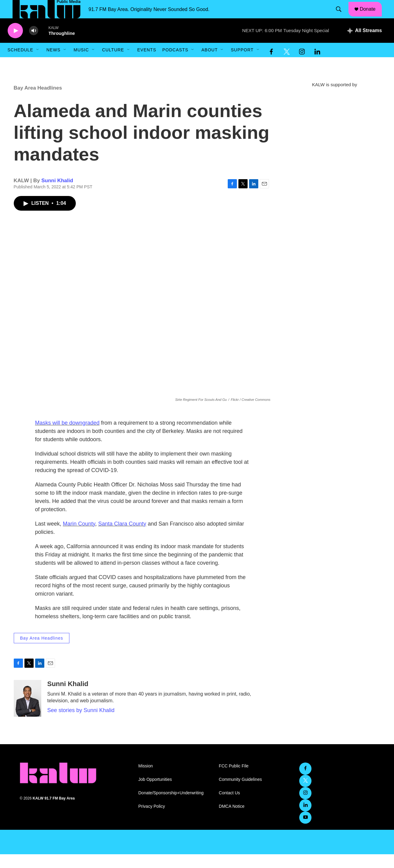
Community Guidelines (240, 793)
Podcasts (175, 64)
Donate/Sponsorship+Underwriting (171, 807)
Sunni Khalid (57, 194)
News (53, 64)
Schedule (20, 64)
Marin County (79, 537)
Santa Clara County (122, 537)
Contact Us (229, 807)
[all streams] (365, 44)
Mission (146, 780)
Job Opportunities (155, 793)
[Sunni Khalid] (28, 712)
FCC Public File (234, 780)
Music (81, 64)
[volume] (34, 44)
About (210, 64)
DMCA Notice (232, 820)
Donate (371, 16)
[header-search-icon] (341, 16)
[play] (15, 44)
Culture (113, 64)
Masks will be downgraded (67, 437)
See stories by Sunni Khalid (81, 724)
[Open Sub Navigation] (38, 64)
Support (242, 64)
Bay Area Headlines (38, 102)
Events (147, 64)
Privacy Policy (152, 820)
